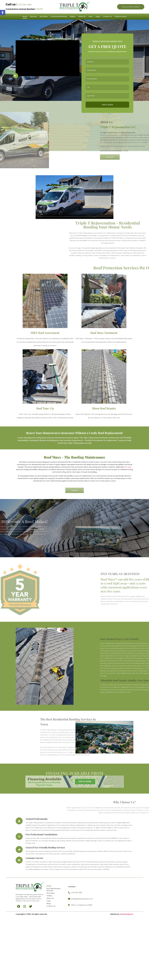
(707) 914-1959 (19, 5)
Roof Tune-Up (45, 408)
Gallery (73, 16)
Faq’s (91, 16)
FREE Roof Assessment (45, 333)
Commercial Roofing (59, 16)
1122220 (24, 9)
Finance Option (121, 16)
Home (25, 16)
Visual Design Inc (127, 914)
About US (82, 16)
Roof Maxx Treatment (104, 333)
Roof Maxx (44, 16)
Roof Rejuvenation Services (54, 890)
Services (33, 16)
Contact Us (107, 16)
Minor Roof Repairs (104, 408)
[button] (3, 13)
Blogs (98, 16)
